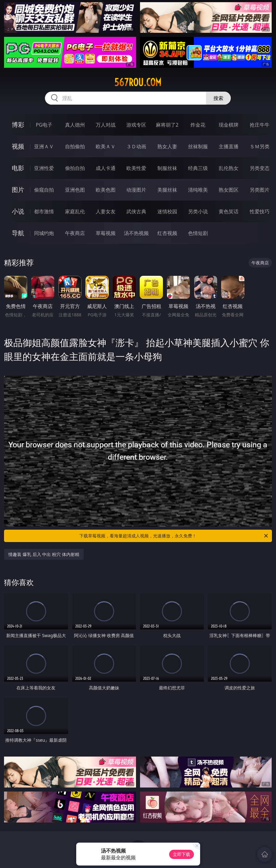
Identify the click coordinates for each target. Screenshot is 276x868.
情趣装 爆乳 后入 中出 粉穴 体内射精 (44, 554)
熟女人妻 (167, 146)
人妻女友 (106, 211)
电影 (18, 168)
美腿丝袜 (167, 190)
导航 (18, 233)
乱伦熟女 (229, 168)
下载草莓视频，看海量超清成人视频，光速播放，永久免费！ (174, 536)
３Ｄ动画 (136, 146)
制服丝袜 (167, 168)
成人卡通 (106, 168)
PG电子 (44, 125)
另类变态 (260, 168)
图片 (18, 190)
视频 (18, 146)
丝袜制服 (198, 146)
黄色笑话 (229, 211)
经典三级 (198, 168)
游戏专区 (136, 125)
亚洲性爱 (44, 168)
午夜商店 (75, 233)
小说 (18, 211)
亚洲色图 (75, 190)
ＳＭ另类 (260, 146)
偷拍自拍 (75, 168)
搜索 (218, 98)
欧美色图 (106, 190)
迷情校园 (167, 211)
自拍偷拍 (75, 146)
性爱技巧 (260, 211)
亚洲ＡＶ (44, 146)
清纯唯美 (198, 190)
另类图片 (260, 190)
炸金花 (198, 125)
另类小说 (198, 211)
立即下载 (182, 854)
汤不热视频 (136, 233)
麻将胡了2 (167, 125)
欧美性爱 (136, 168)
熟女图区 (229, 190)
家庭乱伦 (75, 211)
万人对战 (106, 125)
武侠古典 (136, 211)
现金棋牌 (229, 125)
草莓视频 (106, 233)
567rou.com (138, 82)
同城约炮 (44, 233)
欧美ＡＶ (106, 146)
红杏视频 (167, 233)
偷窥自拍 (44, 190)
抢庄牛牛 (260, 125)
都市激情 (44, 211)
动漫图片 (136, 190)
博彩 (18, 125)
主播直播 (229, 146)
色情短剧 (198, 233)
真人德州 (75, 125)
